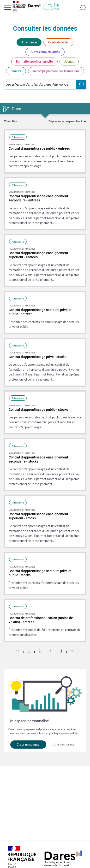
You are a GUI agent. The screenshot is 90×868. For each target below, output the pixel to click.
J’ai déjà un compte (63, 744)
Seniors (16, 71)
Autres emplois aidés (45, 52)
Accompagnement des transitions (56, 71)
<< (18, 651)
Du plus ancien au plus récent (65, 121)
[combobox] (45, 85)
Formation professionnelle (34, 61)
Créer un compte (28, 745)
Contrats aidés (58, 42)
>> (72, 651)
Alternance (29, 42)
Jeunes (69, 61)
